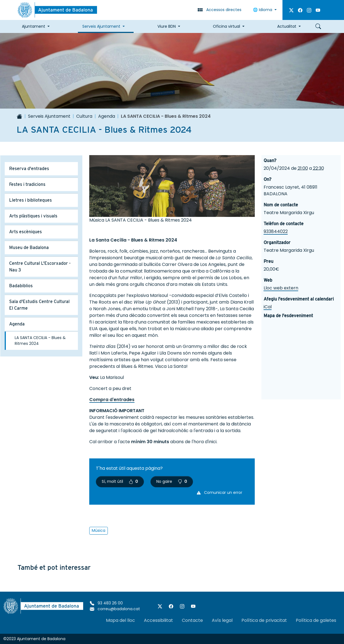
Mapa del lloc (120, 620)
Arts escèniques (26, 232)
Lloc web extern (281, 288)
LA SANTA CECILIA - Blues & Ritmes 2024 (40, 341)
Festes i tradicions (27, 184)
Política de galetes (316, 620)
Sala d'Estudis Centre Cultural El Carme (39, 305)
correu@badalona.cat (115, 609)
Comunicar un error (220, 492)
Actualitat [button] (287, 26)
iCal (268, 307)
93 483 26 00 (106, 603)
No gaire (172, 481)
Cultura (84, 116)
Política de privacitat (264, 620)
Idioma (263, 10)
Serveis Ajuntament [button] (101, 26)
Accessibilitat (158, 620)
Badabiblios (21, 286)
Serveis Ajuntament (49, 116)
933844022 (276, 231)
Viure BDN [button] (167, 26)
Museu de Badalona (29, 247)
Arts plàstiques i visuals (33, 216)
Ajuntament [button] (34, 26)
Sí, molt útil (120, 481)
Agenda (107, 116)
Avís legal (222, 620)
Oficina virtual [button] (226, 26)
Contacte (192, 620)
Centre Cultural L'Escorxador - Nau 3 (40, 267)
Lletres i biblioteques (30, 200)
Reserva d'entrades (29, 169)
